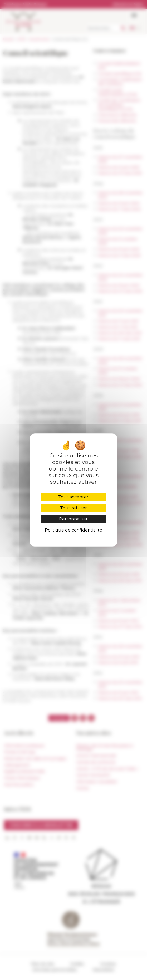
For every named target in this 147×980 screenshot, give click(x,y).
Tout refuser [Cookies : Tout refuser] (73, 508)
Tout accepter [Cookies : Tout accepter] (73, 497)
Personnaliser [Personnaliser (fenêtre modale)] (73, 519)
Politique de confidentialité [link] (73, 530)
